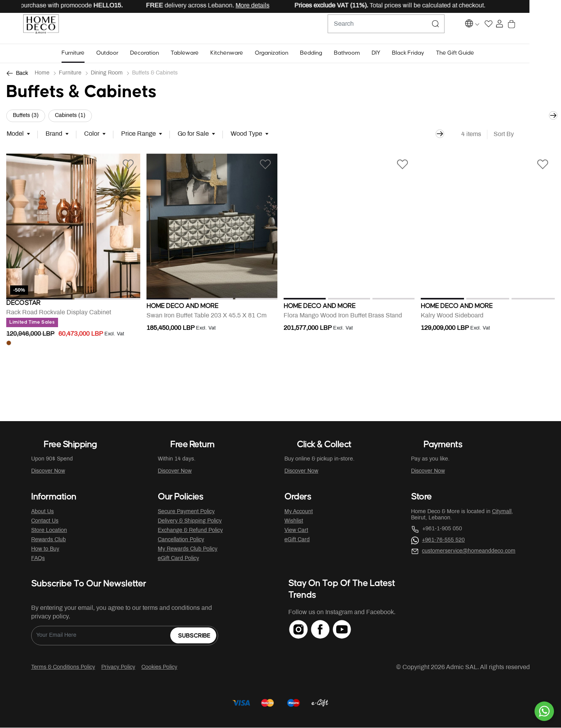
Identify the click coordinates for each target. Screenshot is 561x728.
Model (15, 134)
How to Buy (45, 550)
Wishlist (294, 522)
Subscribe (194, 636)
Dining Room (107, 74)
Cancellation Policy (181, 540)
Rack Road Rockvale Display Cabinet (59, 316)
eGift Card (297, 540)
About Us (42, 512)
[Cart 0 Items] (551, 29)
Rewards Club (49, 540)
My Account (299, 512)
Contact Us (45, 522)
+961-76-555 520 (443, 541)
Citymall (502, 512)
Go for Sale (193, 134)
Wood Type (246, 134)
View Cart (296, 531)
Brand (54, 134)
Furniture (70, 74)
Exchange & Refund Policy (190, 531)
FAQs (38, 559)
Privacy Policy (118, 668)
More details (277, 6)
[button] (89, 54)
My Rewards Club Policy (188, 550)
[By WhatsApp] (544, 711)
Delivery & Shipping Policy (190, 522)
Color (92, 134)
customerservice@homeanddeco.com (469, 552)
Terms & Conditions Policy (63, 668)
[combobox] (397, 28)
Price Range (138, 134)
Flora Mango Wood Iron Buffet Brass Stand (343, 316)
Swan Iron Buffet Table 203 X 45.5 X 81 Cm (206, 316)
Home (42, 74)
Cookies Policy (159, 668)
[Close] (530, 6)
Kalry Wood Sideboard (452, 316)
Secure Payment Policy (186, 512)
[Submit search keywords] (447, 28)
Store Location (49, 531)
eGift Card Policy (178, 559)
